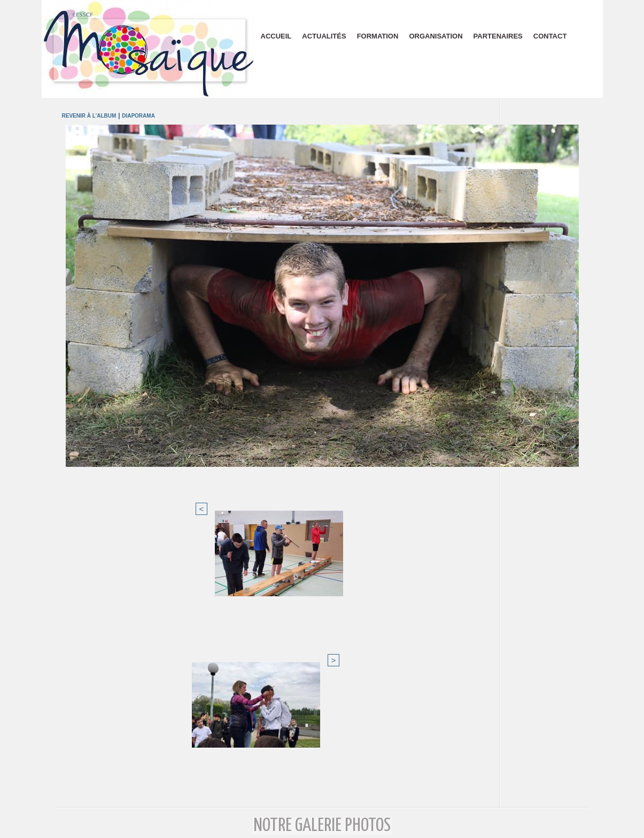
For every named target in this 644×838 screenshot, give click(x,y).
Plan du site (322, 826)
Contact (550, 36)
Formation (378, 36)
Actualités (324, 36)
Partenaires (498, 36)
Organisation (436, 36)
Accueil (276, 36)
